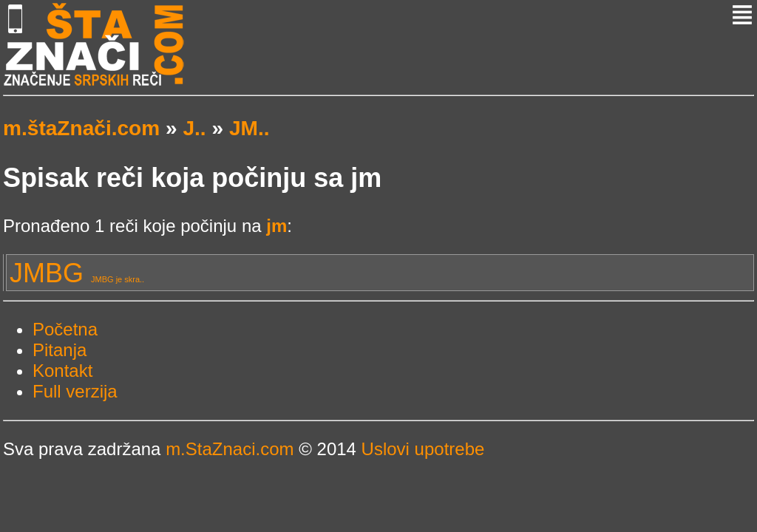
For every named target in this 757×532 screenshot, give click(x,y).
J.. (194, 128)
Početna (65, 329)
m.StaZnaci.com (230, 449)
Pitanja (60, 350)
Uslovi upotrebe (423, 449)
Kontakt (62, 371)
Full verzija (75, 391)
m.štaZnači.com (81, 128)
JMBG (77, 273)
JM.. (249, 128)
